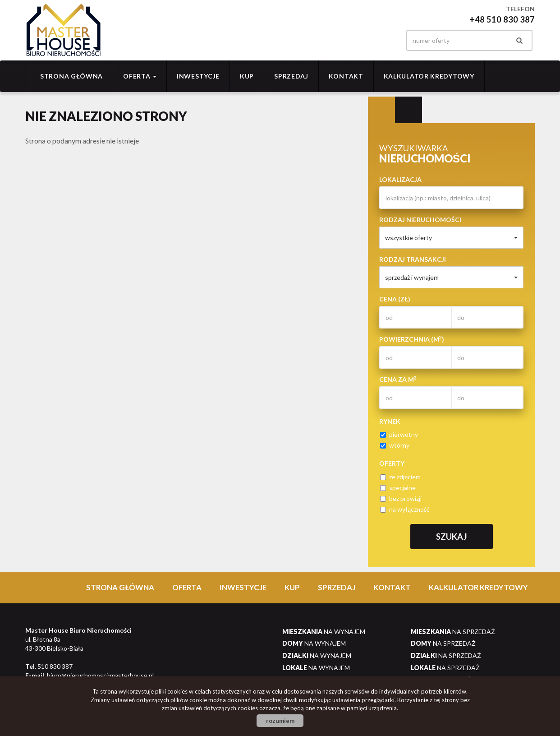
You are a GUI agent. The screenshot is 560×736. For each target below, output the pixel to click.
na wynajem (324, 632)
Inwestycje (198, 76)
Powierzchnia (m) (412, 339)
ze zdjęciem (400, 477)
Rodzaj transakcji (413, 259)
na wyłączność (405, 509)
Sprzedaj (291, 76)
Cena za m (398, 379)
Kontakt (346, 76)
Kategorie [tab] (409, 110)
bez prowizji (401, 498)
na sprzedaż (453, 632)
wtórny (395, 445)
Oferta (187, 587)
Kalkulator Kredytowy (429, 76)
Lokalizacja (400, 179)
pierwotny (399, 434)
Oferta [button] (140, 76)
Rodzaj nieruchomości (420, 220)
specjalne (398, 488)
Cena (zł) (395, 299)
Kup (247, 76)
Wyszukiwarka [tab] (381, 110)
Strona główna (71, 76)
